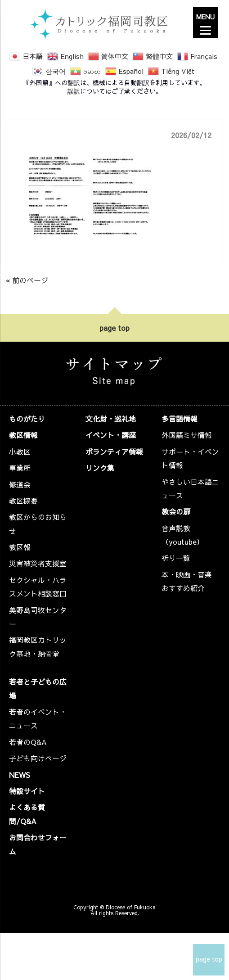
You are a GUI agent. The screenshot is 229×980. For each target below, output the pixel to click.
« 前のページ (27, 280)
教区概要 (23, 501)
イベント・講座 (111, 435)
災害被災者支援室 (38, 563)
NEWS (20, 775)
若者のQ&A (28, 742)
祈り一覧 (176, 558)
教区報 (20, 547)
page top (114, 328)
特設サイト (27, 791)
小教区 (20, 452)
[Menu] (205, 23)
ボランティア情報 (114, 452)
